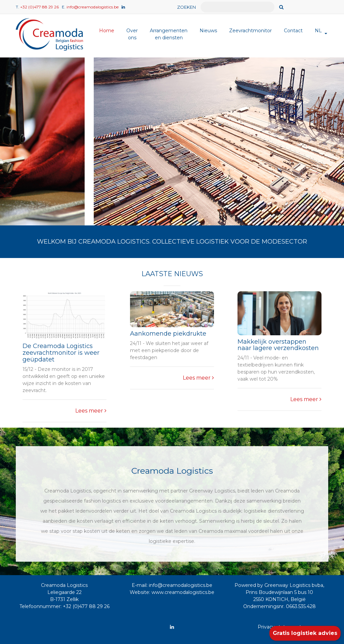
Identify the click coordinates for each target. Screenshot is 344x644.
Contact (293, 31)
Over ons (132, 34)
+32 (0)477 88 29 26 (39, 7)
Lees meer (91, 411)
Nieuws (208, 31)
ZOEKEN (186, 7)
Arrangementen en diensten (169, 34)
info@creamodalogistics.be (93, 7)
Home (107, 31)
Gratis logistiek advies (305, 633)
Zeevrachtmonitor (250, 31)
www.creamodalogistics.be (183, 592)
